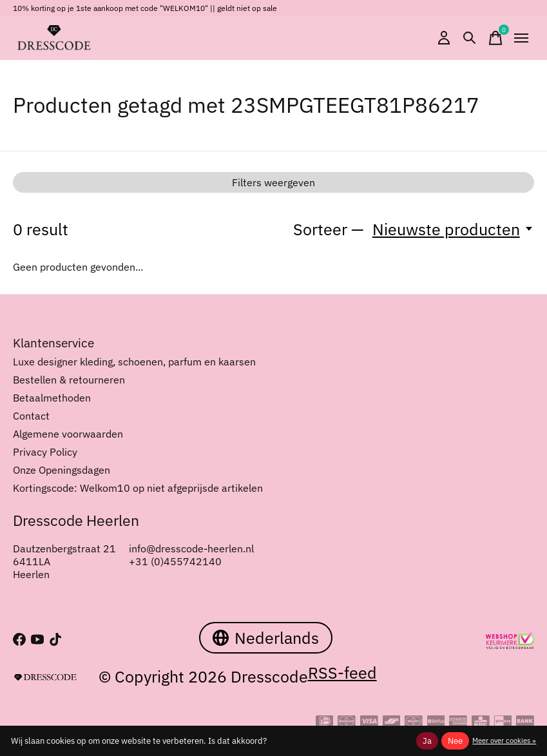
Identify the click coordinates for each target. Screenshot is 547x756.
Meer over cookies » (504, 741)
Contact (31, 416)
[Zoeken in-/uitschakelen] (470, 38)
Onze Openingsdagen (62, 470)
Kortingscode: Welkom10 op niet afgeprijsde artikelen (138, 488)
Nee (455, 741)
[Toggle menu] (521, 38)
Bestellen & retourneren (69, 380)
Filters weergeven (273, 182)
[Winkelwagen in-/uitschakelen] (495, 38)
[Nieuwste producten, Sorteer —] (453, 229)
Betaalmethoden (52, 398)
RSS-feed (342, 673)
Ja (427, 741)
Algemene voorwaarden (68, 434)
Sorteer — (329, 229)
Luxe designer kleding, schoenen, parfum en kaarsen (134, 362)
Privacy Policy (45, 452)
